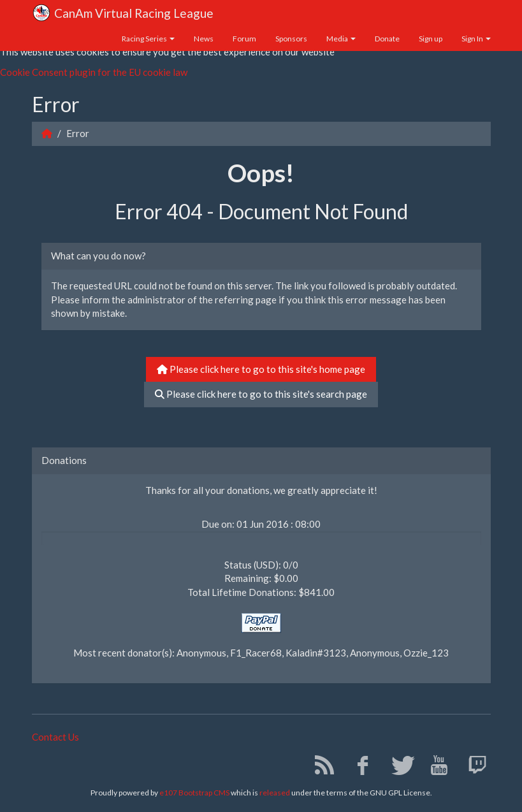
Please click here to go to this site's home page (261, 369)
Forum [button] (244, 39)
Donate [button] (387, 39)
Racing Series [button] (148, 39)
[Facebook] (358, 768)
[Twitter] (396, 768)
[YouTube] (434, 768)
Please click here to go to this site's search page (261, 394)
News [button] (204, 39)
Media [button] (341, 39)
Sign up (431, 39)
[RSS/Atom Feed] (320, 768)
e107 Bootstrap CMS (194, 793)
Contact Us (55, 737)
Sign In (476, 39)
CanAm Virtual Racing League (123, 14)
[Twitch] (473, 768)
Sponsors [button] (291, 39)
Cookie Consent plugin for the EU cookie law (94, 72)
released (275, 793)
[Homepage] (47, 133)
